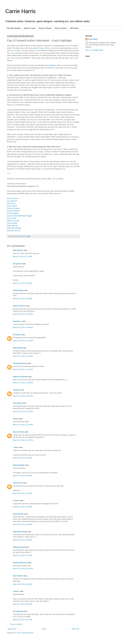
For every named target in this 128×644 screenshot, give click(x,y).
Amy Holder (12, 218)
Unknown (17, 390)
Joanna (16, 419)
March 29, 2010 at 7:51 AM (22, 257)
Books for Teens (30, 28)
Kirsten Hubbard (13, 211)
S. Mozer (16, 501)
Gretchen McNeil (13, 231)
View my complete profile (94, 50)
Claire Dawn (18, 348)
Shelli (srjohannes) (20, 563)
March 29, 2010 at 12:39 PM (23, 425)
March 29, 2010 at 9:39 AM (22, 299)
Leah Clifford (12, 206)
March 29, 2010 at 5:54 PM (22, 524)
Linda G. (16, 591)
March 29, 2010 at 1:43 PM (22, 458)
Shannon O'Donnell (20, 377)
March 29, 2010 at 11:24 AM (23, 356)
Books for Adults (61, 28)
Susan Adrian (12, 223)
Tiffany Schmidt (13, 221)
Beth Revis (11, 203)
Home (44, 629)
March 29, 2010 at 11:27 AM (23, 369)
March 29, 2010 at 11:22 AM (23, 341)
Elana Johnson (44, 48)
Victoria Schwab (13, 208)
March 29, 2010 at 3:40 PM (22, 476)
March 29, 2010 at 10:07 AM (23, 314)
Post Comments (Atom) (25, 633)
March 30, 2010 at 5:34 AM (22, 584)
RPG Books (74, 28)
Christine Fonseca (20, 363)
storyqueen (17, 264)
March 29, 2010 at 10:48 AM (23, 327)
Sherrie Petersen (19, 306)
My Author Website (14, 28)
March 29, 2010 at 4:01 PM (22, 493)
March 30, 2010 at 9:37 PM (22, 620)
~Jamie (16, 447)
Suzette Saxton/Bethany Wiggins (20, 216)
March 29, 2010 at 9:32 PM (22, 555)
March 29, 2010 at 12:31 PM (23, 412)
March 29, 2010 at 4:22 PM (22, 507)
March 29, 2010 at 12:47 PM (23, 440)
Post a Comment (16, 624)
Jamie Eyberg (18, 290)
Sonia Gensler (18, 514)
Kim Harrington (13, 213)
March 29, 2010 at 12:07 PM (23, 396)
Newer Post (12, 629)
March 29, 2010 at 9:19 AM (22, 283)
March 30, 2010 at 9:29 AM (22, 604)
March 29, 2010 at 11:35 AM (23, 383)
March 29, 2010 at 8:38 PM (22, 540)
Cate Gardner (18, 576)
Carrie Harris (20, 11)
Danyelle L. (17, 321)
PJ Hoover (17, 335)
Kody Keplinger (50, 65)
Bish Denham (18, 250)
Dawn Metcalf (12, 226)
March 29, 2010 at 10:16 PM (23, 569)
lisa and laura (18, 611)
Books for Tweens (45, 28)
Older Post (75, 629)
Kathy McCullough (14, 228)
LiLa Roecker (16, 50)
